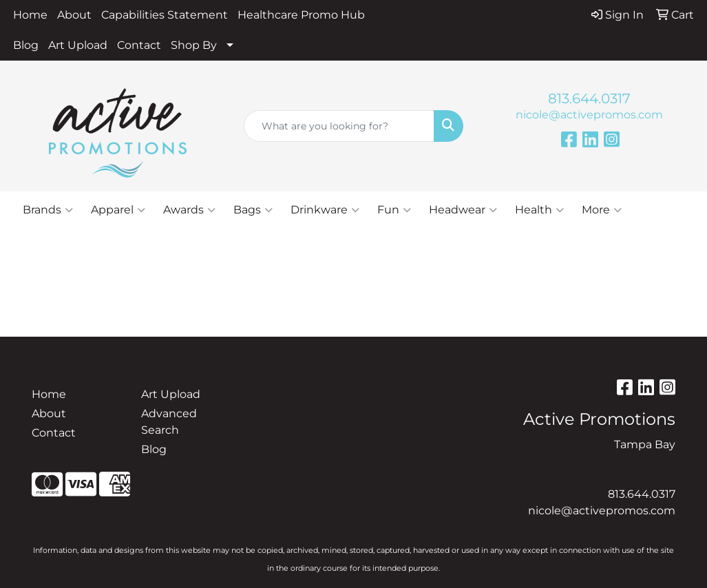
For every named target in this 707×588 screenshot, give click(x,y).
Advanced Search (169, 422)
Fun (394, 210)
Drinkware (325, 210)
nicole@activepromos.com (589, 115)
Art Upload (78, 45)
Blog (26, 45)
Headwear (463, 210)
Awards (189, 210)
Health (539, 210)
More (602, 210)
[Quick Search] (339, 126)
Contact (139, 45)
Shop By (194, 45)
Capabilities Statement (165, 15)
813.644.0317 (589, 98)
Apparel (118, 210)
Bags (253, 210)
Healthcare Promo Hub (301, 15)
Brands (48, 210)
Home (30, 15)
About (74, 15)
